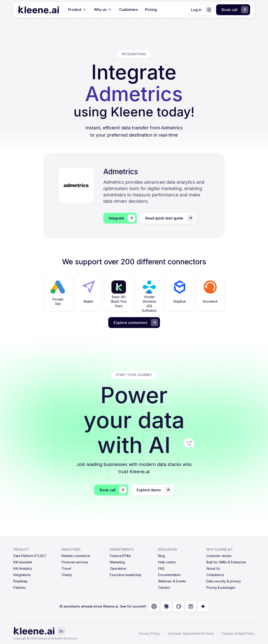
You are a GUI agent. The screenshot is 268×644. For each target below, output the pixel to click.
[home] (38, 10)
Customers (128, 10)
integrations (134, 54)
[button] (77, 10)
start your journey (134, 375)
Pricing (151, 10)
